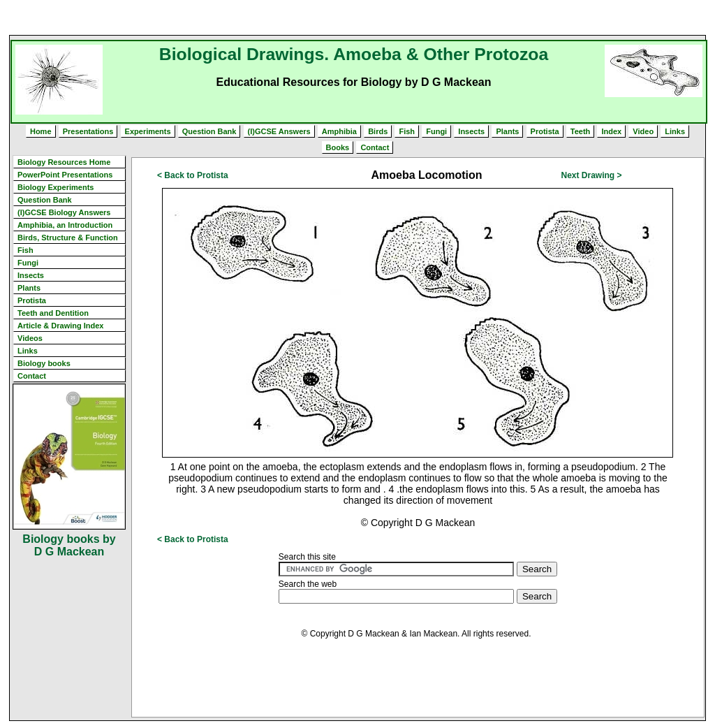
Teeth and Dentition (53, 313)
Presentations (88, 131)
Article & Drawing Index (60, 326)
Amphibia (339, 131)
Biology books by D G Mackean (69, 545)
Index (611, 131)
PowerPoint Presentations (65, 175)
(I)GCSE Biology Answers (64, 212)
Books (338, 147)
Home (41, 131)
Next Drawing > (591, 175)
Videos (30, 338)
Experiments (148, 131)
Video (643, 131)
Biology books (44, 363)
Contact (375, 147)
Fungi (436, 131)
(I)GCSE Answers (279, 131)
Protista (545, 131)
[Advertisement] (357, 17)
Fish (407, 131)
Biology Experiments (56, 187)
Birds (378, 131)
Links (675, 131)
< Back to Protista (193, 175)
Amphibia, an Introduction (65, 225)
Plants (507, 131)
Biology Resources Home (64, 162)
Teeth (581, 131)
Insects (471, 131)
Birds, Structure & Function (68, 238)
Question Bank (209, 131)
